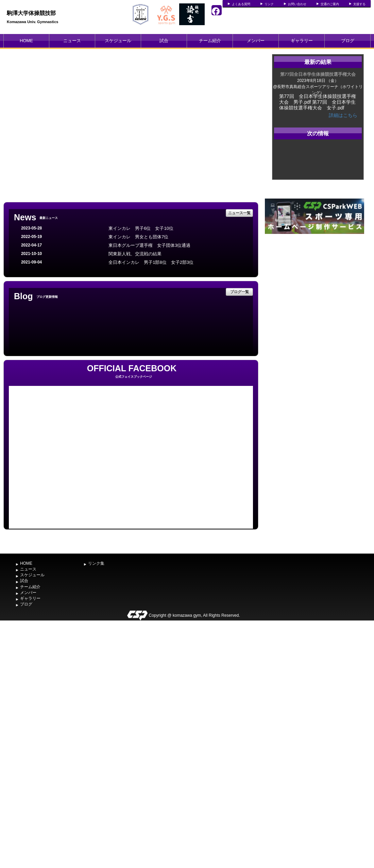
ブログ (348, 41)
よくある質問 (241, 4)
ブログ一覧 (240, 292)
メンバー (256, 41)
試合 (164, 41)
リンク (269, 4)
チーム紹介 (210, 41)
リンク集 (96, 563)
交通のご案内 (330, 4)
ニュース (72, 41)
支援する (359, 4)
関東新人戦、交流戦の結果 (135, 254)
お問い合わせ (297, 4)
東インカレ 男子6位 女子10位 (141, 228)
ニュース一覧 (239, 213)
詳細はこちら (343, 115)
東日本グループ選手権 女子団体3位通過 (149, 245)
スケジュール (118, 41)
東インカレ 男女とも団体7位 (138, 237)
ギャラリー (302, 41)
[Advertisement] (314, 287)
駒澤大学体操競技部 (31, 13)
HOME (26, 41)
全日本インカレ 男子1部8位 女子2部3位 (151, 262)
